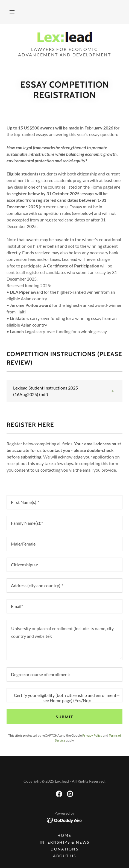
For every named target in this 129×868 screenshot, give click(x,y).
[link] (64, 38)
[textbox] (64, 502)
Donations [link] (64, 849)
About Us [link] (64, 856)
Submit (64, 717)
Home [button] (64, 835)
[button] (12, 12)
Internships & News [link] (64, 842)
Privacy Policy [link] (92, 735)
